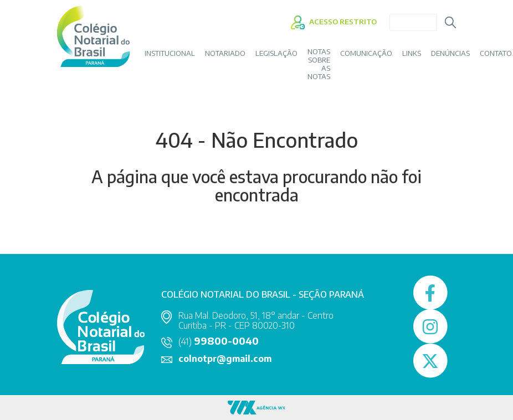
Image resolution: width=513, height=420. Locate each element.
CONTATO (496, 53)
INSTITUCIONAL (170, 53)
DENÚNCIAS (450, 53)
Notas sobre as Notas (319, 64)
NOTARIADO (225, 53)
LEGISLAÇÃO (276, 53)
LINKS (412, 53)
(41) (219, 341)
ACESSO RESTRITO (334, 22)
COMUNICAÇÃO (366, 53)
